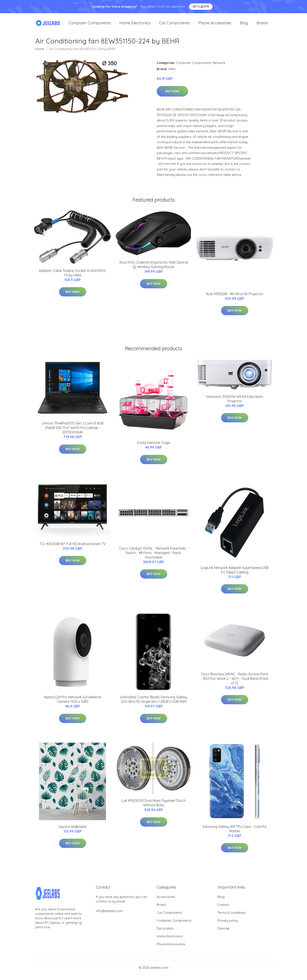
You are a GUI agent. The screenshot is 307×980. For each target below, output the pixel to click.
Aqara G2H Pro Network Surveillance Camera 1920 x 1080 (73, 704)
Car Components (174, 25)
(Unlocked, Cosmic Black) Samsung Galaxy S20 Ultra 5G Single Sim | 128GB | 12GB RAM (153, 704)
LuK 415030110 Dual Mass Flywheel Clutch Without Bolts (154, 808)
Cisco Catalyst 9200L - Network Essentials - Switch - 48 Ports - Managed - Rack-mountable (153, 558)
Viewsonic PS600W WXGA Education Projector (235, 404)
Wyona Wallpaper (73, 832)
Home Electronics (135, 25)
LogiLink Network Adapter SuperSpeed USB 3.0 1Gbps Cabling (235, 575)
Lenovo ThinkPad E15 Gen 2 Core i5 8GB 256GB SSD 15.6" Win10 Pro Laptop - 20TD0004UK (73, 433)
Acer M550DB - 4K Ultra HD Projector (235, 299)
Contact (223, 910)
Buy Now (172, 97)
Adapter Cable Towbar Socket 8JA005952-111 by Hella (73, 278)
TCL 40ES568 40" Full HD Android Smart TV (73, 549)
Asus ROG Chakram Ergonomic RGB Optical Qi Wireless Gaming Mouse (153, 270)
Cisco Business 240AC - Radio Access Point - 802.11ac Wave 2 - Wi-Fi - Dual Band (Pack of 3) (235, 684)
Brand (262, 25)
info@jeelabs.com (109, 916)
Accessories (166, 902)
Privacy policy (228, 926)
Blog (244, 25)
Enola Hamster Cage (154, 448)
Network (219, 68)
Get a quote (201, 6)
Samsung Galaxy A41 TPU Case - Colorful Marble (235, 834)
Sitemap (224, 933)
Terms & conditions (232, 918)
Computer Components (90, 25)
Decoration (165, 933)
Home (40, 54)
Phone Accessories (215, 25)
